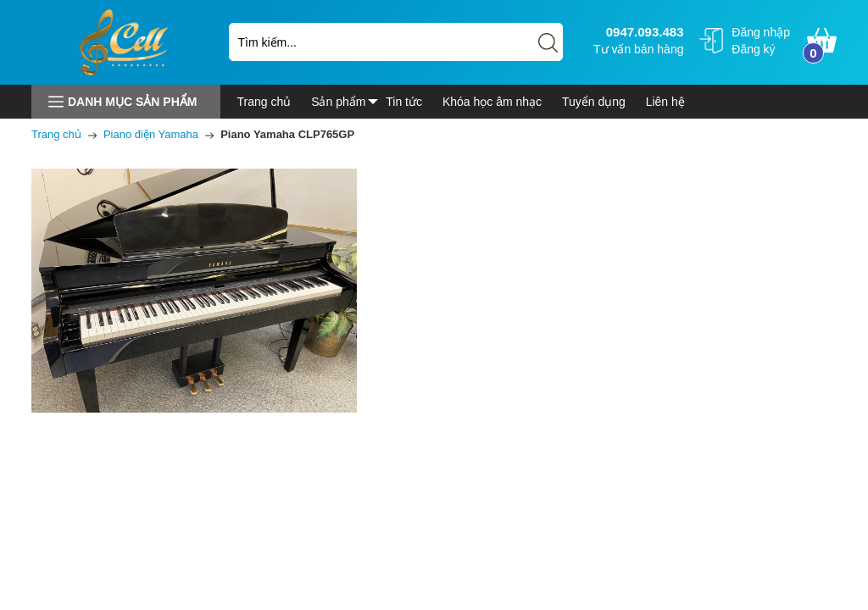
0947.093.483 (643, 32)
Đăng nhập (761, 32)
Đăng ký (753, 49)
